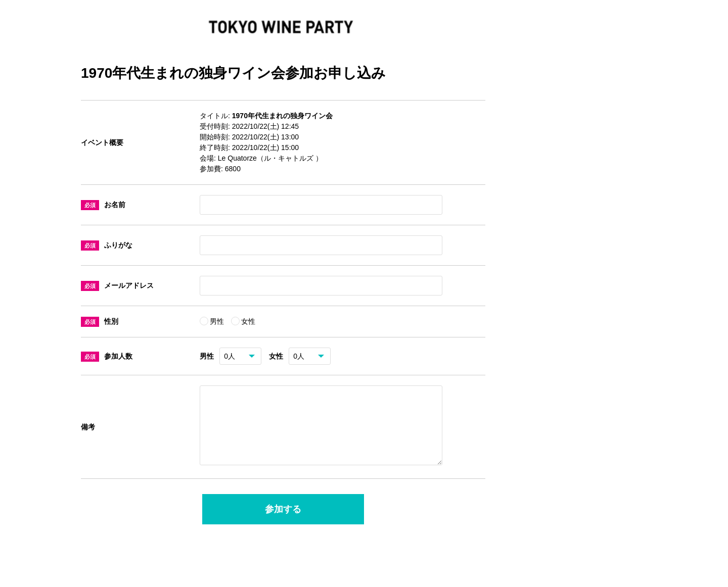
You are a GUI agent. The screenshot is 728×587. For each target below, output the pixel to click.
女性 (248, 321)
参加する (283, 521)
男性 (218, 321)
